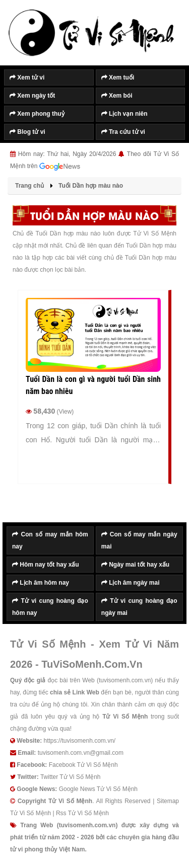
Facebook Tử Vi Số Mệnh (83, 765)
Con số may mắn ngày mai (139, 540)
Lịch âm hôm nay (41, 583)
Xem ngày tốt (32, 96)
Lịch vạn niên (124, 114)
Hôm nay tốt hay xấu (46, 565)
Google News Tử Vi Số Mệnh (98, 789)
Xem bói (117, 96)
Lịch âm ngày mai (131, 583)
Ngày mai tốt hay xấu (135, 565)
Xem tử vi (27, 77)
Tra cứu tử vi (123, 132)
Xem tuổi (118, 77)
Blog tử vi (27, 132)
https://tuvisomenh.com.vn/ (79, 741)
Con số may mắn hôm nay (50, 540)
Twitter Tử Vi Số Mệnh (71, 777)
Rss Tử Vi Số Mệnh (82, 813)
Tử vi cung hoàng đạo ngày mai (139, 607)
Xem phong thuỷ (37, 114)
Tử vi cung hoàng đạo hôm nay (50, 607)
